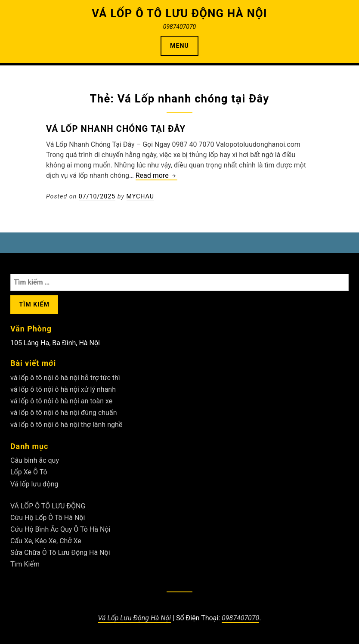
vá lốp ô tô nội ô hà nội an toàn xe (61, 401)
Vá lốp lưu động (34, 484)
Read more (156, 176)
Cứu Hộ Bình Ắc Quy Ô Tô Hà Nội (60, 529)
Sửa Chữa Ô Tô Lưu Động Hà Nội (60, 553)
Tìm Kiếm (25, 564)
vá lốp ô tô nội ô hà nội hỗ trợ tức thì (65, 378)
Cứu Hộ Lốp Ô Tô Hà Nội (48, 518)
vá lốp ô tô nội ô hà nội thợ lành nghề (66, 425)
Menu (179, 46)
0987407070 (240, 618)
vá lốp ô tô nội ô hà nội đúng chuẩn (63, 413)
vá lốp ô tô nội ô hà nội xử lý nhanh (63, 389)
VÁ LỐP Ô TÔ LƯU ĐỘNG (48, 506)
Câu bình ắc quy (35, 460)
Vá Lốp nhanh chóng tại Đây (116, 129)
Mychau (140, 196)
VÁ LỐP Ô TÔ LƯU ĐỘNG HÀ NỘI (179, 13)
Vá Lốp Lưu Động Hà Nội (135, 618)
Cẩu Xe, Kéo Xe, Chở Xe (46, 541)
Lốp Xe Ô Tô (29, 472)
